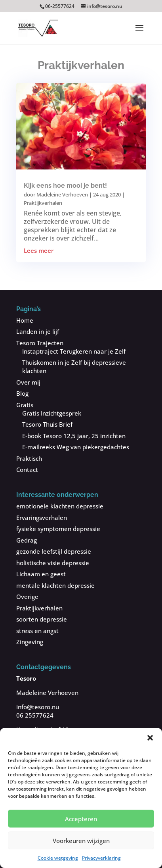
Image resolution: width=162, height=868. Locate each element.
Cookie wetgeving (58, 858)
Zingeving (30, 642)
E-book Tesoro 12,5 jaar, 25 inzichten (74, 436)
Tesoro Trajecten (40, 343)
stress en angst (37, 631)
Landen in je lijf (38, 331)
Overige (27, 597)
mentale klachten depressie (55, 585)
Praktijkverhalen (43, 203)
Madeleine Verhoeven (62, 194)
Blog (22, 393)
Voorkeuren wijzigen (81, 841)
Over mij (28, 382)
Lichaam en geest (41, 574)
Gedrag (27, 540)
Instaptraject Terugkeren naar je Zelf (74, 351)
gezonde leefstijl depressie (54, 551)
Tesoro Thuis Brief (47, 424)
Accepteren (81, 819)
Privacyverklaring (101, 858)
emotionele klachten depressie (60, 506)
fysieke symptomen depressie (58, 529)
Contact (27, 470)
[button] (150, 738)
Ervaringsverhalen (42, 518)
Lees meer (39, 250)
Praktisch (29, 458)
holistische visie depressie (53, 563)
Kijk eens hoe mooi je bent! (65, 186)
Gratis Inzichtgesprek (52, 413)
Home (25, 320)
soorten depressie (42, 619)
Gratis (25, 405)
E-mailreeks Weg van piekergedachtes (76, 447)
